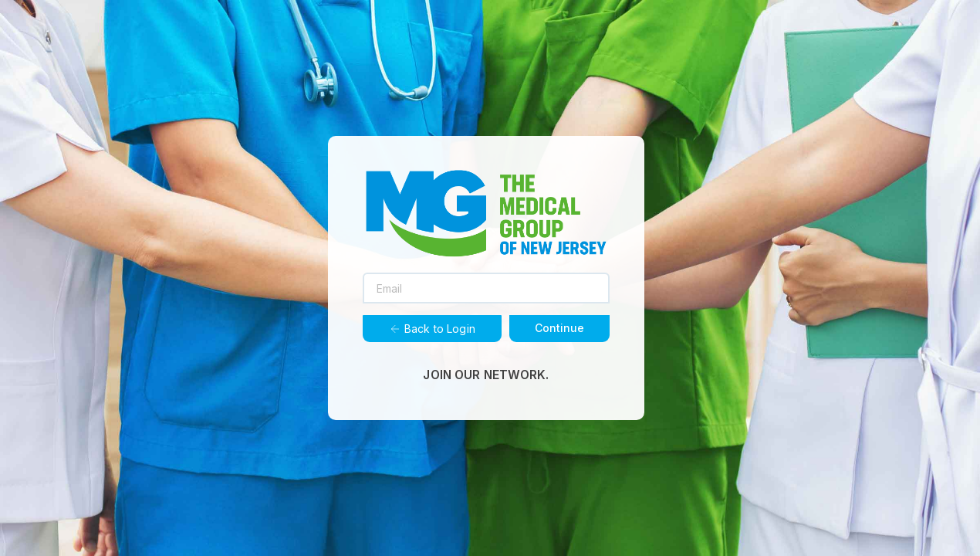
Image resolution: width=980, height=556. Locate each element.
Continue (559, 328)
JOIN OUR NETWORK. (486, 375)
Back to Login (432, 329)
